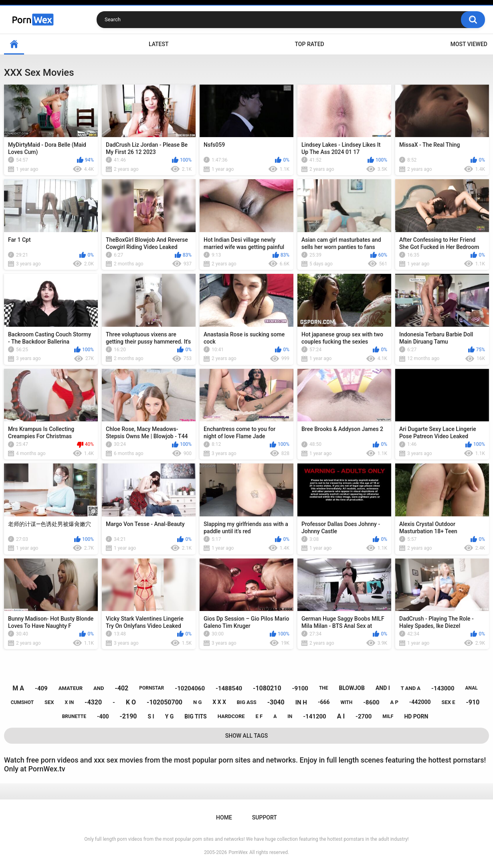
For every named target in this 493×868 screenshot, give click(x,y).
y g (170, 716)
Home (14, 44)
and (99, 688)
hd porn (416, 716)
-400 (103, 716)
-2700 (364, 716)
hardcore (231, 716)
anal (472, 688)
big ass (247, 702)
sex (49, 702)
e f (259, 716)
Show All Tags (247, 736)
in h (301, 702)
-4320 (93, 702)
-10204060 (190, 688)
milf (388, 716)
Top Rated (309, 44)
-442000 (420, 702)
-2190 (128, 716)
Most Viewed (469, 44)
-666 (324, 702)
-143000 (443, 688)
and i (383, 688)
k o (131, 702)
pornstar (152, 688)
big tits (195, 716)
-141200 (315, 716)
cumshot (22, 702)
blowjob (352, 688)
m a (18, 688)
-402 (121, 688)
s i (151, 716)
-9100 (300, 688)
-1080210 (267, 688)
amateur (71, 688)
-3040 (276, 702)
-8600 (371, 702)
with (346, 702)
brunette (74, 716)
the (324, 688)
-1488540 (229, 688)
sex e (448, 702)
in (290, 716)
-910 (473, 702)
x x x (219, 702)
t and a (411, 688)
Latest (159, 44)
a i (341, 716)
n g (197, 702)
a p (394, 702)
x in (70, 702)
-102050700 (165, 702)
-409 (41, 688)
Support (265, 817)
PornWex (238, 852)
